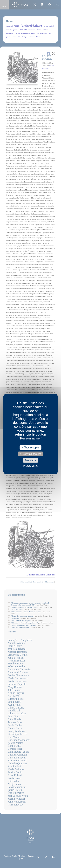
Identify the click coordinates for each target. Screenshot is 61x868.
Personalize (31, 460)
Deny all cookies (31, 454)
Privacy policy (31, 466)
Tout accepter (30, 447)
